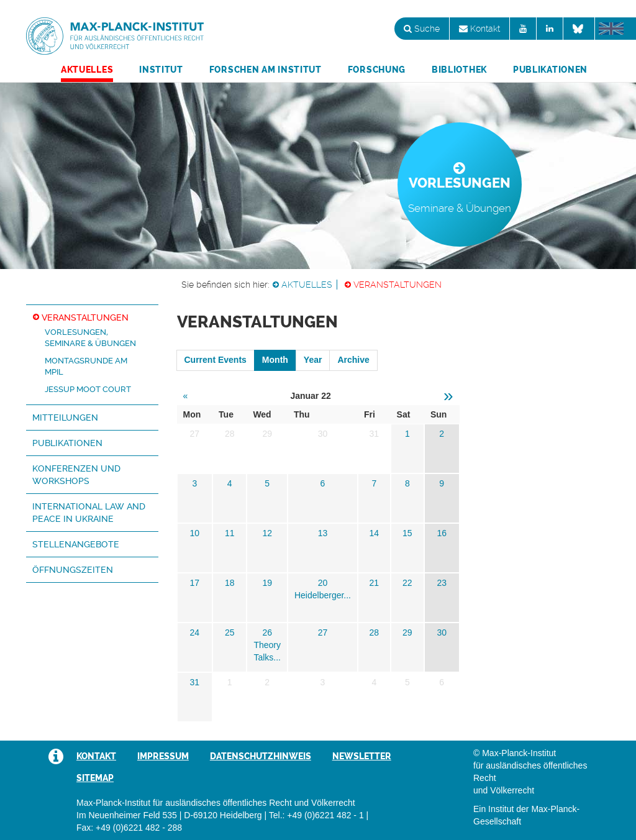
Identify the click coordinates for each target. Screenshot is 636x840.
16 (442, 533)
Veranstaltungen (397, 285)
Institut (161, 70)
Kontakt (479, 29)
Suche (422, 29)
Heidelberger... (323, 595)
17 (194, 583)
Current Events (216, 360)
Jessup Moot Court (88, 389)
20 (323, 583)
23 (442, 583)
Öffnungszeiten (73, 570)
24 (194, 632)
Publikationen (550, 70)
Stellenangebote (76, 544)
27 (323, 632)
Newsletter (362, 756)
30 (442, 632)
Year (313, 360)
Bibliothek (459, 70)
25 (230, 632)
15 (407, 533)
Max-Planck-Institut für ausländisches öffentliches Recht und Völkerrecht (115, 36)
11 (230, 533)
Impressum (163, 756)
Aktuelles (87, 70)
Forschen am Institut (266, 70)
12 (267, 533)
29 (407, 632)
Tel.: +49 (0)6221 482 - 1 (316, 815)
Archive (353, 360)
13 (323, 533)
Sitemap (95, 778)
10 (194, 533)
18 (230, 583)
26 (267, 632)
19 (267, 583)
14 (375, 533)
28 (375, 632)
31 (194, 682)
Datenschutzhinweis (261, 756)
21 (375, 583)
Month (275, 360)
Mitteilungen (65, 418)
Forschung (377, 70)
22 (407, 583)
